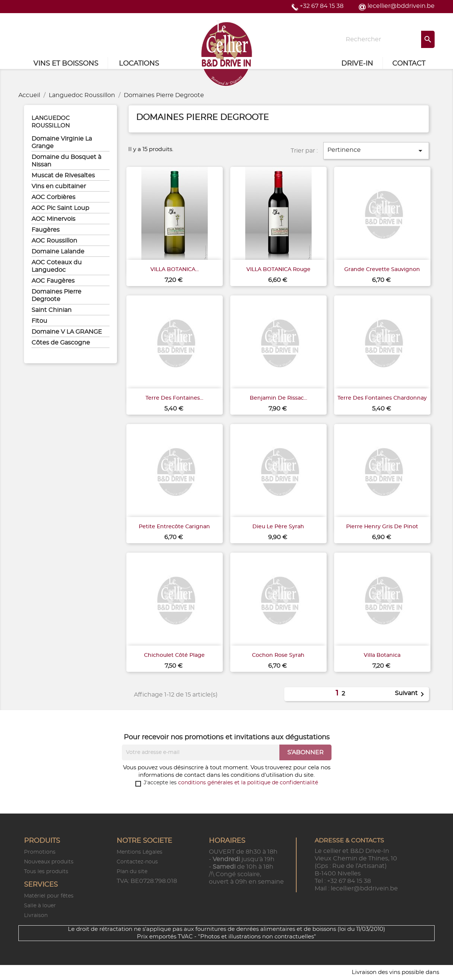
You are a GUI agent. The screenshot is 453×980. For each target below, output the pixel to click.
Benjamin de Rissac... (278, 398)
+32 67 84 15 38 (322, 6)
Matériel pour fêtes (49, 896)
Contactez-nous (137, 862)
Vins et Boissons (66, 64)
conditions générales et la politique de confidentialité (248, 783)
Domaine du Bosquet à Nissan (66, 161)
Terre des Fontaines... (174, 398)
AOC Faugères (53, 281)
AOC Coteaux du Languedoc (57, 266)
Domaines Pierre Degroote (56, 295)
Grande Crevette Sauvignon (382, 270)
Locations (139, 64)
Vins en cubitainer (59, 186)
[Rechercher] (388, 39)
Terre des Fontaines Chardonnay (382, 398)
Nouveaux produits (49, 862)
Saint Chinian (52, 310)
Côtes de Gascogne (61, 343)
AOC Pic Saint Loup (60, 208)
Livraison (36, 916)
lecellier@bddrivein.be (401, 6)
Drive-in (357, 64)
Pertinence (376, 151)
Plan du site (132, 872)
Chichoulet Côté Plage (174, 655)
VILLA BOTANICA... (175, 270)
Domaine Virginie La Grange (62, 142)
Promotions (40, 852)
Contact (409, 64)
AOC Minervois (53, 219)
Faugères (46, 230)
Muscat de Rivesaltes (63, 175)
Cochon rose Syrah (278, 655)
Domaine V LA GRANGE (67, 332)
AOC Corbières (53, 197)
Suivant (411, 694)
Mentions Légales (139, 852)
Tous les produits (46, 872)
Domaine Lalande (58, 252)
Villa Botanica (382, 655)
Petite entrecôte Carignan (174, 527)
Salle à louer (40, 906)
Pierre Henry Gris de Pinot (382, 527)
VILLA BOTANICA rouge (278, 270)
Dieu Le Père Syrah (278, 527)
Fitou (39, 321)
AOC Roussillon (54, 241)
